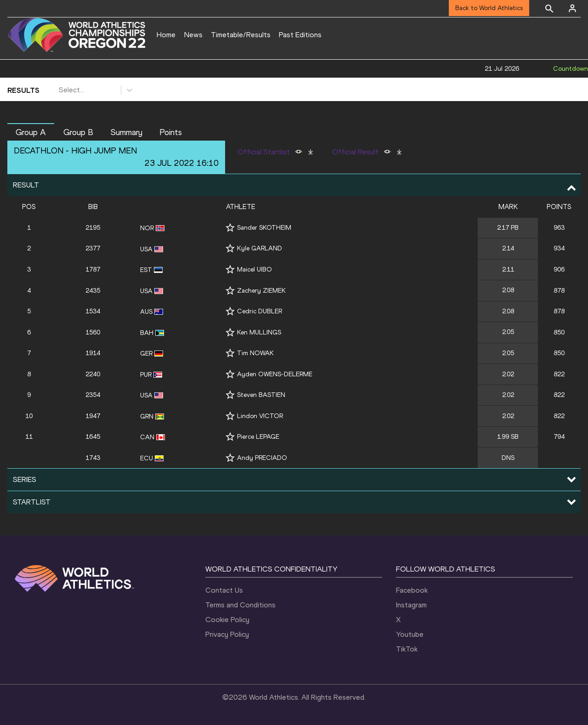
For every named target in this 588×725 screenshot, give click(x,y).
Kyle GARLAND (260, 248)
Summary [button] (127, 132)
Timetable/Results (241, 35)
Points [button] (171, 132)
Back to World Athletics (489, 8)
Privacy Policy (227, 634)
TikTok (407, 649)
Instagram (411, 605)
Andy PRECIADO (262, 458)
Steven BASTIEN (261, 395)
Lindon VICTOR (260, 416)
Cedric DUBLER (260, 311)
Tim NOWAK (255, 353)
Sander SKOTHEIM (264, 228)
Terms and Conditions (240, 605)
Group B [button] (78, 132)
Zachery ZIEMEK (261, 291)
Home (166, 35)
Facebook (412, 590)
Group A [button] (31, 132)
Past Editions (300, 35)
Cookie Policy (227, 620)
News (193, 35)
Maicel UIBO (254, 269)
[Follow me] (230, 228)
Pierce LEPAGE (258, 437)
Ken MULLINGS (259, 332)
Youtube (410, 634)
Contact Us (224, 590)
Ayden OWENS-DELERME (275, 374)
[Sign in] (572, 8)
